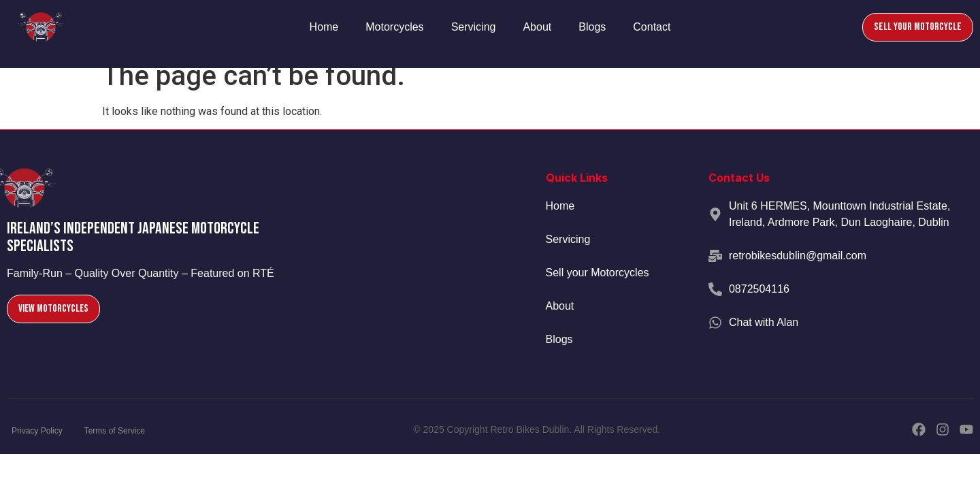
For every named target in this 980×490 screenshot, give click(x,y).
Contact (652, 27)
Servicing (474, 27)
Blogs (592, 27)
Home (324, 27)
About (537, 27)
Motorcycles (394, 27)
